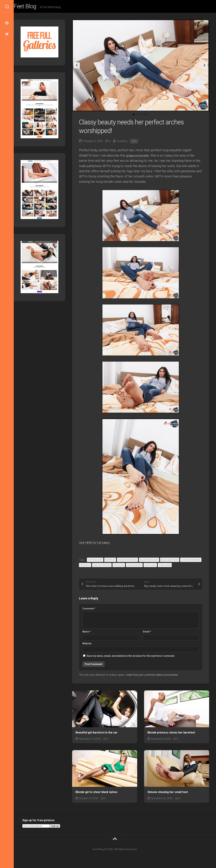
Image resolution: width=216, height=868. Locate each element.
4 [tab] (142, 116)
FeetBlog (122, 142)
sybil (135, 142)
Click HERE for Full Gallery (98, 544)
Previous (77, 67)
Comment (89, 610)
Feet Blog (33, 7)
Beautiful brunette (127, 561)
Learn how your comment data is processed (152, 676)
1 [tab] (134, 116)
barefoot (110, 561)
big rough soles (170, 561)
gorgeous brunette (139, 157)
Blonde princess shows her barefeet (171, 734)
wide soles (165, 566)
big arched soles (149, 561)
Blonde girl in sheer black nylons (96, 793)
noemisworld (134, 566)
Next (204, 67)
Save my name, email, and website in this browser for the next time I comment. (131, 657)
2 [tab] (137, 116)
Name (87, 633)
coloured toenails (191, 561)
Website (87, 645)
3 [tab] (139, 116)
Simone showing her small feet (168, 793)
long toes (119, 566)
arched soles (95, 561)
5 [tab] (145, 116)
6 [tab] (147, 116)
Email (147, 633)
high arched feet (102, 566)
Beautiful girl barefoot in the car (96, 734)
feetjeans (85, 566)
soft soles (150, 566)
